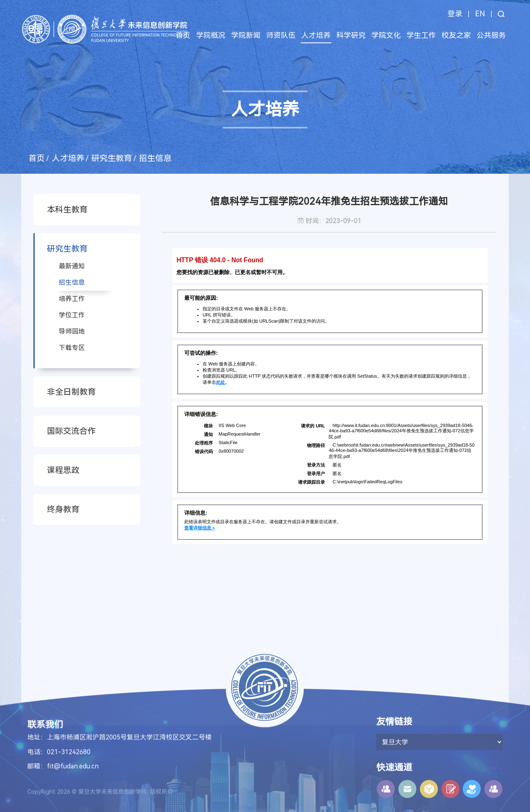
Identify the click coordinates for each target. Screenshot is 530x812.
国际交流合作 (71, 431)
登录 (455, 14)
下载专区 (72, 348)
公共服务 (491, 35)
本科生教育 (67, 210)
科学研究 (351, 35)
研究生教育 (112, 158)
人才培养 (316, 35)
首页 (183, 35)
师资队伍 (281, 35)
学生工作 (421, 35)
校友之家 (456, 35)
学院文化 (386, 35)
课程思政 (63, 470)
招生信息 (155, 158)
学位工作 (72, 315)
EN (480, 14)
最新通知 (72, 266)
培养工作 (72, 299)
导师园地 (72, 331)
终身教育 (63, 509)
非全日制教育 (71, 392)
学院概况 (211, 35)
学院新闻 (246, 35)
